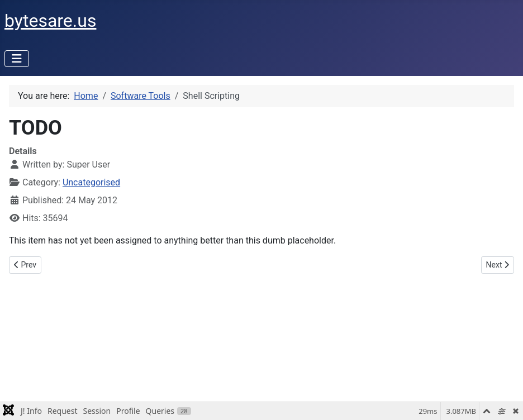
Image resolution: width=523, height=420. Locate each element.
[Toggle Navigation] (17, 59)
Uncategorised (91, 182)
